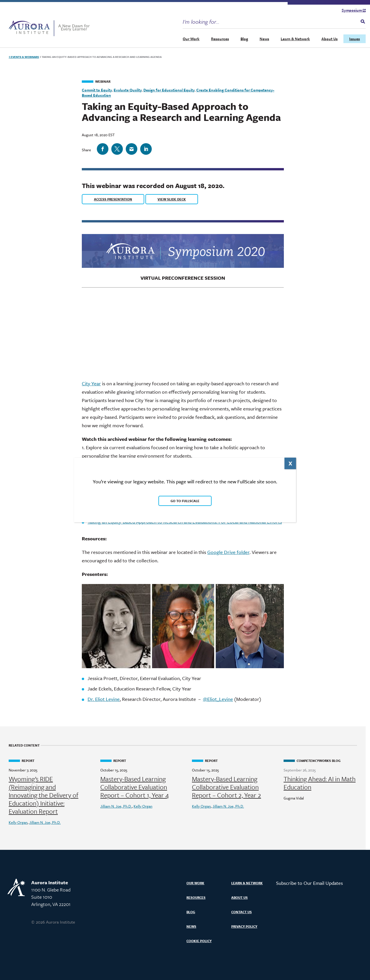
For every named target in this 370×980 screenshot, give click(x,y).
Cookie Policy (199, 941)
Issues (355, 39)
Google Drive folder (228, 552)
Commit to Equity (97, 90)
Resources (220, 39)
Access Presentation (113, 199)
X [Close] (290, 463)
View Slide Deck (172, 199)
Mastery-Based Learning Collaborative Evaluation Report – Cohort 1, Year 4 (135, 787)
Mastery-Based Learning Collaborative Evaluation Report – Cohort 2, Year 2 (226, 787)
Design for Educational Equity (169, 90)
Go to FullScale (185, 501)
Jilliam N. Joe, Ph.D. (45, 822)
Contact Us (242, 912)
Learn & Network (295, 39)
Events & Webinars (24, 57)
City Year (91, 383)
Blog (244, 39)
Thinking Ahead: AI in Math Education (320, 783)
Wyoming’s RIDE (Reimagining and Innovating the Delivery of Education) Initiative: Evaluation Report (44, 795)
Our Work (191, 39)
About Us (330, 39)
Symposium (354, 10)
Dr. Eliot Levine (104, 699)
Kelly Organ (18, 822)
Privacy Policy (244, 926)
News (264, 39)
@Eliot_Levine (218, 699)
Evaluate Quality (128, 90)
